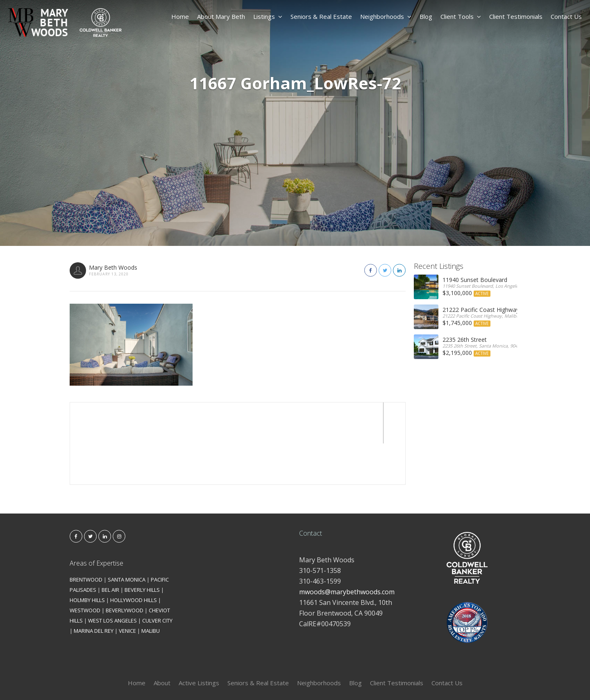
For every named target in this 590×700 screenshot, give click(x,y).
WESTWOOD (85, 569)
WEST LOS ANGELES (112, 580)
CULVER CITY (157, 580)
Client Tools (461, 16)
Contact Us (566, 16)
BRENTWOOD (86, 539)
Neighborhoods (386, 16)
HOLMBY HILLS (87, 559)
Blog (426, 16)
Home (180, 16)
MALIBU (151, 590)
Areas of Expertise (96, 522)
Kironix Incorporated (341, 680)
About (162, 642)
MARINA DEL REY (94, 590)
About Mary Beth (221, 16)
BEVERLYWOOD (125, 569)
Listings (268, 16)
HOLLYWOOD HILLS (134, 559)
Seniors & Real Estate (321, 16)
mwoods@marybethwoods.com (347, 551)
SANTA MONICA (127, 539)
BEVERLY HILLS (142, 549)
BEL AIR (110, 549)
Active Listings (199, 642)
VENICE (127, 590)
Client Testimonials (516, 16)
